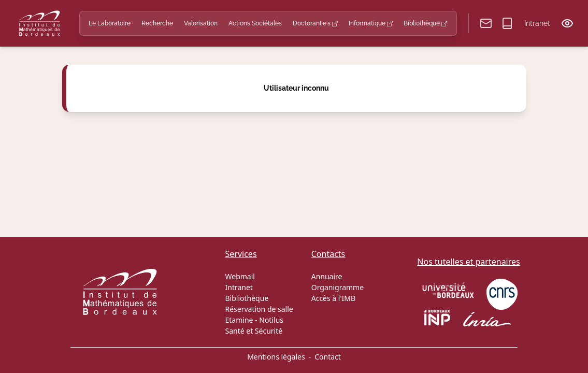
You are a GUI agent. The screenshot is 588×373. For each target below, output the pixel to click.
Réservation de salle (259, 309)
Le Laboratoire (110, 23)
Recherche (157, 23)
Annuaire (327, 276)
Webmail (240, 276)
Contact (328, 357)
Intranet (537, 23)
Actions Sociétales (255, 23)
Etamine (239, 320)
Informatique (371, 23)
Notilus (271, 320)
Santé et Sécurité (254, 331)
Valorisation (201, 23)
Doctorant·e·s (315, 23)
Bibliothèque (425, 23)
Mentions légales (276, 357)
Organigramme (338, 287)
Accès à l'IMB (333, 298)
